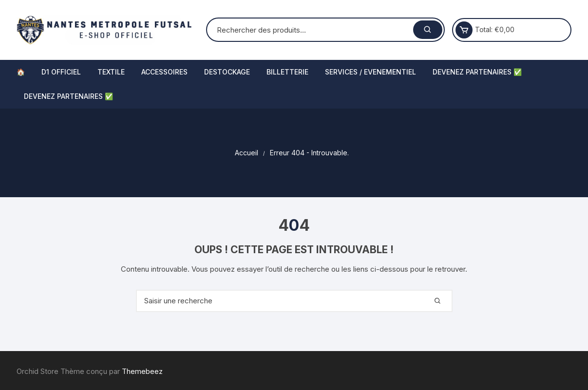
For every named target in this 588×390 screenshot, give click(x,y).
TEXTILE (111, 72)
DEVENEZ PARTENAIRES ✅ (477, 72)
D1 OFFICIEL (61, 72)
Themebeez (142, 371)
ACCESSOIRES (164, 72)
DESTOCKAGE (227, 72)
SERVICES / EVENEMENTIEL (370, 72)
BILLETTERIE (287, 72)
